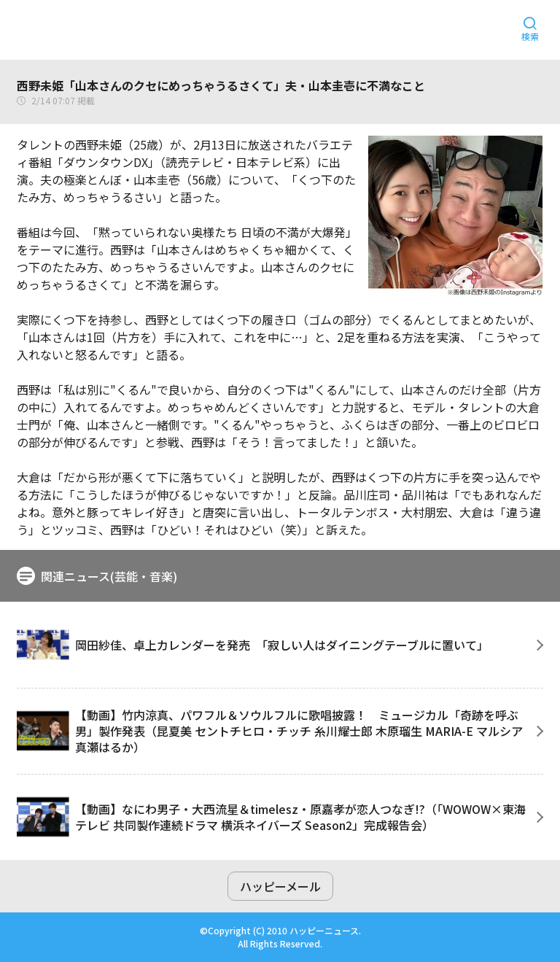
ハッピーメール (280, 886)
